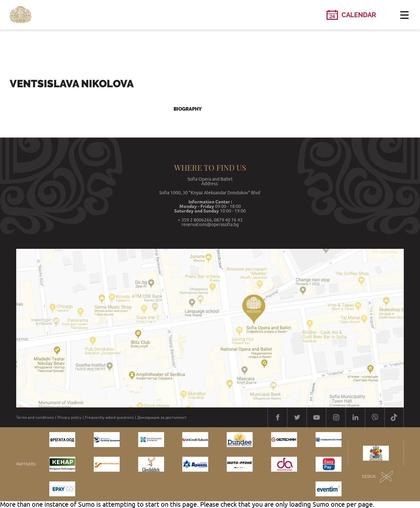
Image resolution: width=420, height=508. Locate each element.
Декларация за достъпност (162, 417)
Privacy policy (69, 417)
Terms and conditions (35, 417)
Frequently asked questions (109, 417)
